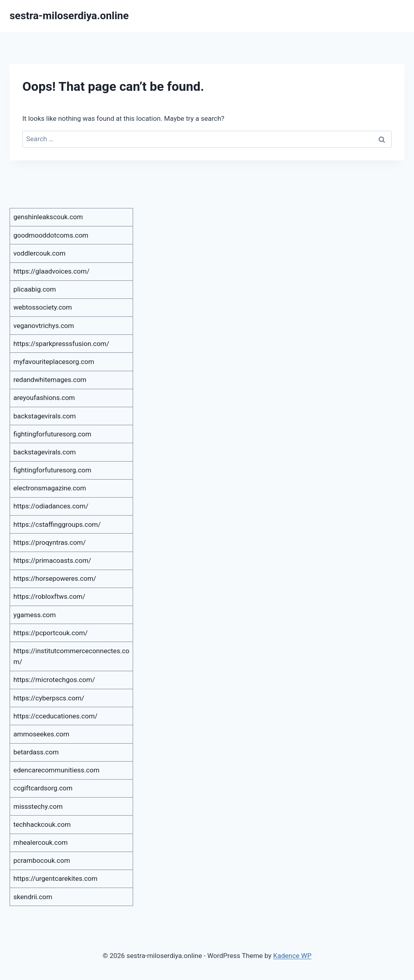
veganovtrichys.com (44, 326)
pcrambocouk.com (42, 860)
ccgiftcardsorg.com (43, 788)
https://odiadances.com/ (51, 506)
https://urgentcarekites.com (56, 878)
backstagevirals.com (45, 416)
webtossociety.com (43, 307)
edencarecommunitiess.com (57, 770)
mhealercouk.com (41, 842)
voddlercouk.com (40, 253)
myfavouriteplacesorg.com (54, 362)
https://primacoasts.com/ (53, 560)
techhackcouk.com (42, 824)
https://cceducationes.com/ (56, 716)
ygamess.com (35, 615)
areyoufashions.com (44, 398)
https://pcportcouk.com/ (51, 633)
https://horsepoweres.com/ (55, 578)
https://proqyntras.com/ (50, 542)
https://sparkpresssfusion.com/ (62, 344)
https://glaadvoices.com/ (52, 271)
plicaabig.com (35, 289)
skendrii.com (33, 897)
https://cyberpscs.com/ (49, 698)
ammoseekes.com (42, 734)
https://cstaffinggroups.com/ (57, 524)
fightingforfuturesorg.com (53, 434)
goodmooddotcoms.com (51, 235)
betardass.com (36, 752)
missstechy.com (38, 806)
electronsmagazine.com (50, 488)
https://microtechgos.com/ (54, 680)
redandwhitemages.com (50, 380)
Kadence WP (293, 956)
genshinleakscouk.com (48, 217)
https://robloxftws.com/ (50, 596)
